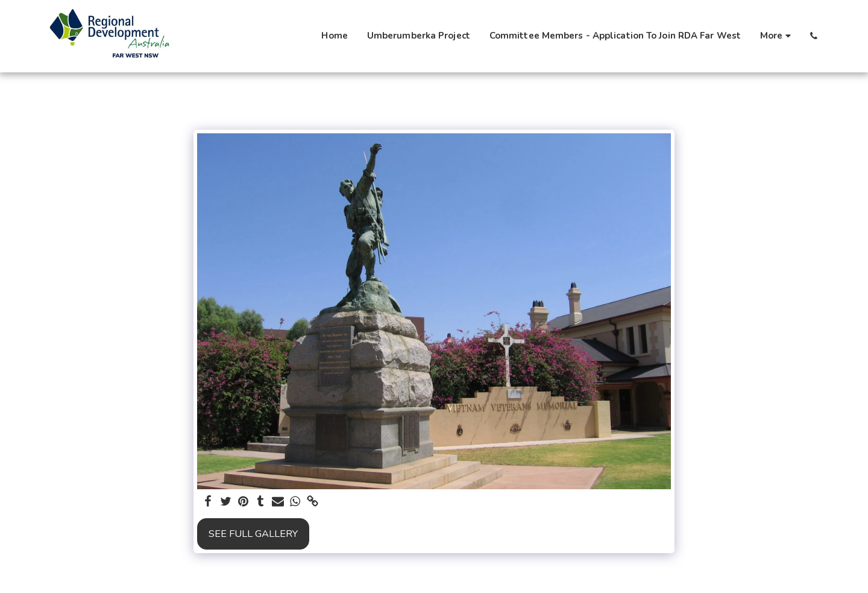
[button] (813, 36)
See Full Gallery (253, 534)
